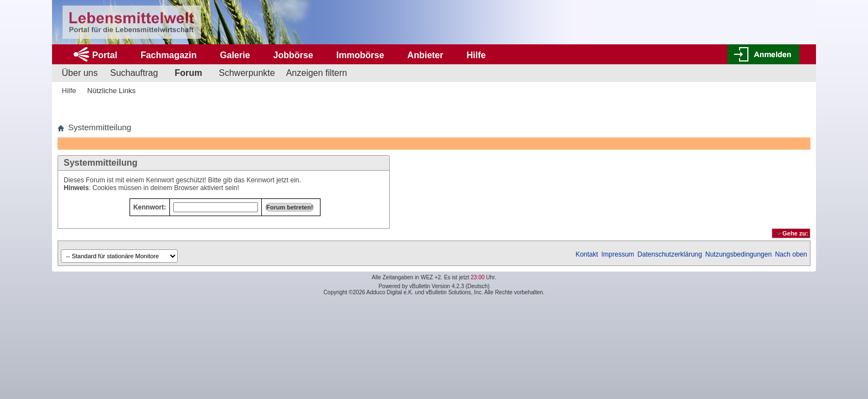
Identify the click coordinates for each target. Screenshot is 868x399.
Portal (105, 55)
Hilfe (476, 55)
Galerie (235, 55)
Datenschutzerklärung (670, 254)
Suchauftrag (134, 73)
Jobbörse (293, 55)
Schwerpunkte (247, 73)
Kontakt (587, 254)
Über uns (80, 73)
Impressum (618, 254)
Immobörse (360, 55)
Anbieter (425, 55)
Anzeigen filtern (317, 73)
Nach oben (791, 254)
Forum (188, 73)
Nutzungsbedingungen (738, 254)
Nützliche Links (112, 91)
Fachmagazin (169, 55)
